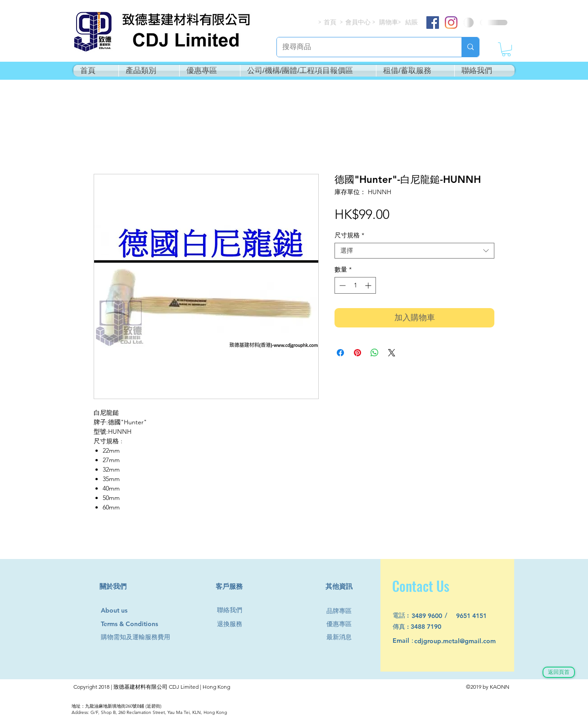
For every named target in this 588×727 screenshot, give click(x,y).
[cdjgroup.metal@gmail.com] (467, 641)
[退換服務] (233, 624)
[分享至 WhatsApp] (375, 353)
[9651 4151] (477, 616)
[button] (506, 49)
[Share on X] (392, 353)
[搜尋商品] (362, 47)
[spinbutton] (355, 285)
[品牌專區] (343, 611)
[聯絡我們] (233, 610)
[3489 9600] (432, 616)
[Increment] (369, 285)
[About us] (118, 611)
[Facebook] (433, 23)
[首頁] (330, 22)
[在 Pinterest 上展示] (357, 353)
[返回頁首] (559, 672)
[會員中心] (359, 22)
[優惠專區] (343, 624)
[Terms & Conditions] (138, 624)
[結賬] (412, 22)
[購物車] (389, 22)
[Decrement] (341, 285)
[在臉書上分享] (340, 353)
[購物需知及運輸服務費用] (145, 637)
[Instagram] (451, 23)
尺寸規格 (349, 235)
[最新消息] (343, 637)
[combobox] (414, 251)
